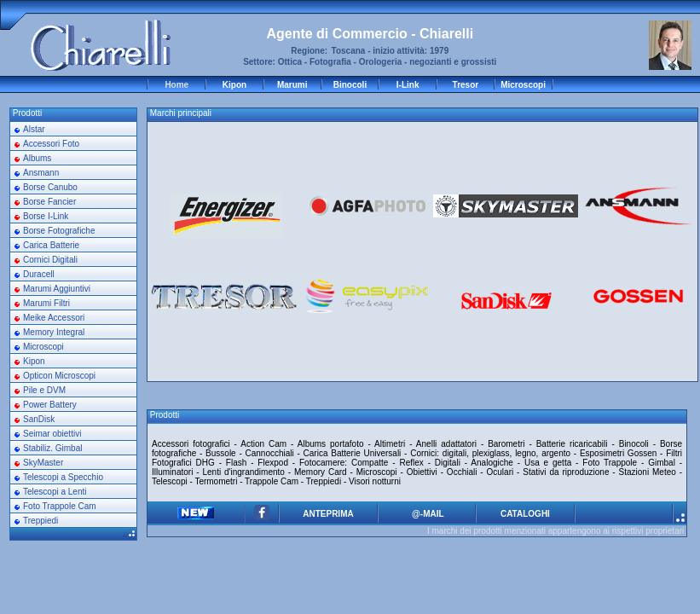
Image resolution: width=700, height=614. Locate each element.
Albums (37, 158)
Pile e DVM (44, 390)
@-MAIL (426, 514)
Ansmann (41, 173)
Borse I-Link (46, 216)
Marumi (292, 85)
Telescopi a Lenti (55, 492)
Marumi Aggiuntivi (57, 289)
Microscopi (523, 85)
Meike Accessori (54, 318)
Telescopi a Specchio (63, 477)
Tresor (466, 85)
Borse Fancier (49, 202)
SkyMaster (43, 463)
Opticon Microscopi (59, 376)
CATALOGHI (525, 514)
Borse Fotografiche (59, 231)
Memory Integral (54, 332)
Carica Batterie (51, 245)
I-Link (408, 85)
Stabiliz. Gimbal (52, 448)
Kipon (234, 85)
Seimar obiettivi (52, 434)
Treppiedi (40, 521)
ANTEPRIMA (328, 514)
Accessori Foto (51, 144)
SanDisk (39, 419)
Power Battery (50, 405)
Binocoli (350, 85)
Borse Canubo (50, 187)
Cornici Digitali (50, 260)
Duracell (39, 274)
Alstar (34, 129)
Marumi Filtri (46, 303)
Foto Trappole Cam (60, 506)
